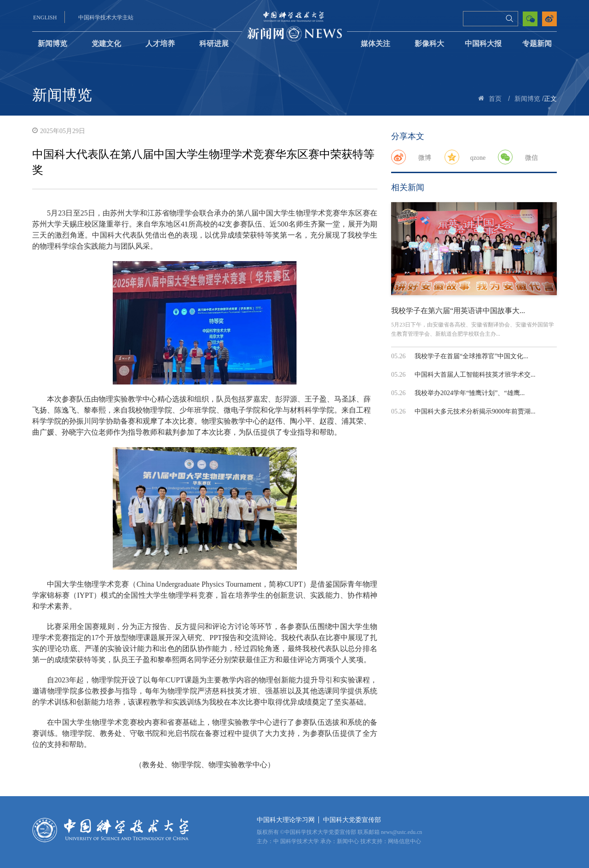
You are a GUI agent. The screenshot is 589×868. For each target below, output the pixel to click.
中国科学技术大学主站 (106, 17)
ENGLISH (45, 17)
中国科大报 (483, 44)
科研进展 (214, 44)
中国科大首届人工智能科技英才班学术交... (475, 375)
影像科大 (429, 44)
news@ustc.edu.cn (402, 832)
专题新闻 (537, 44)
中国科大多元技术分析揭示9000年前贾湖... (475, 411)
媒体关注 (375, 44)
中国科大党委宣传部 (352, 820)
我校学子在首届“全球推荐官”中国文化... (471, 356)
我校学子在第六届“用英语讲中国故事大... (458, 311)
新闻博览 (52, 44)
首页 (495, 99)
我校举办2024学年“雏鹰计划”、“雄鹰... (470, 393)
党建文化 (106, 44)
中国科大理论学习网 (286, 820)
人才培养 (160, 44)
